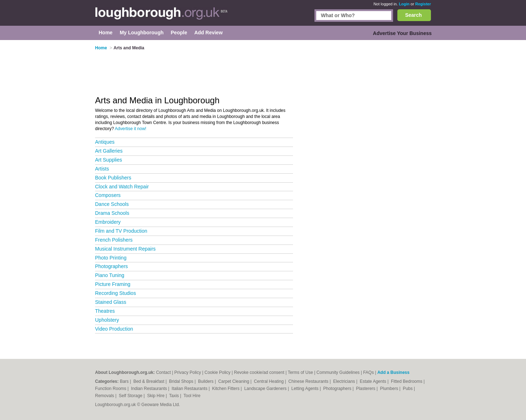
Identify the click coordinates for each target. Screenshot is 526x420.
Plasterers (366, 389)
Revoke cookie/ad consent (259, 372)
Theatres (105, 311)
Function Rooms (111, 389)
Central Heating (270, 381)
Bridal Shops (182, 381)
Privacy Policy (188, 372)
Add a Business (393, 372)
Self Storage (131, 396)
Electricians (345, 381)
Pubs (408, 389)
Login (404, 4)
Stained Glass (111, 302)
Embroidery (108, 222)
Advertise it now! (130, 129)
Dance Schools (112, 204)
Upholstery (107, 320)
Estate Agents (374, 381)
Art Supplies (108, 160)
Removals (105, 396)
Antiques (105, 142)
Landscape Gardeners (266, 389)
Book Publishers (113, 178)
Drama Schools (112, 213)
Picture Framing (113, 284)
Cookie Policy (217, 372)
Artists (102, 169)
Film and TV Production (121, 231)
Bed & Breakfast (149, 381)
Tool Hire (192, 396)
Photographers (111, 266)
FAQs (368, 372)
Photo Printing (111, 258)
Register (423, 4)
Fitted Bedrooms (407, 381)
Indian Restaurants (150, 389)
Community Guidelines (338, 372)
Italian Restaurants (190, 389)
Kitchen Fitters (227, 389)
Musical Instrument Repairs (125, 249)
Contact (163, 372)
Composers (108, 195)
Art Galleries (109, 151)
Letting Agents (305, 389)
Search (414, 15)
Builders (206, 381)
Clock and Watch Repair (122, 187)
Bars (125, 381)
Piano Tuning (110, 275)
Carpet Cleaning (234, 381)
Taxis (175, 396)
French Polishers (114, 240)
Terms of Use (300, 372)
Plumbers (389, 389)
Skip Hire (157, 396)
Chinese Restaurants (309, 381)
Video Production (114, 329)
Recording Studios (115, 293)
